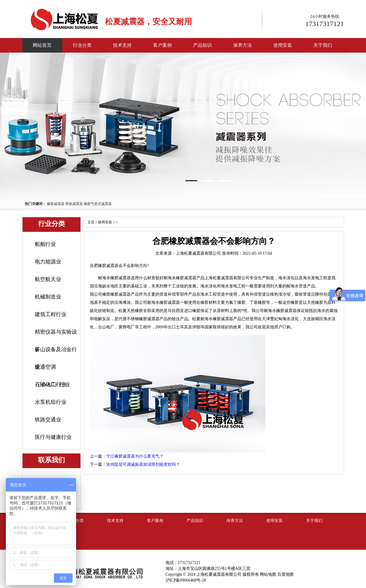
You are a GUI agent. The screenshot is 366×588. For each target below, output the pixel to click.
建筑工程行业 (51, 314)
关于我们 (323, 45)
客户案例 (162, 45)
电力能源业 (48, 262)
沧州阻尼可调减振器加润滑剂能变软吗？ (143, 464)
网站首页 (42, 45)
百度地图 (286, 574)
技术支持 (122, 45)
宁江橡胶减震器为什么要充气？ (135, 456)
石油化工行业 (51, 384)
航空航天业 (48, 279)
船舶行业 (45, 244)
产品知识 (202, 45)
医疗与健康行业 (53, 437)
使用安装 (283, 45)
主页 (91, 222)
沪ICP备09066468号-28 (186, 580)
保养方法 (243, 45)
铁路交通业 (48, 420)
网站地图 (268, 574)
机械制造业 (48, 297)
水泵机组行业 (51, 402)
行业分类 (82, 45)
